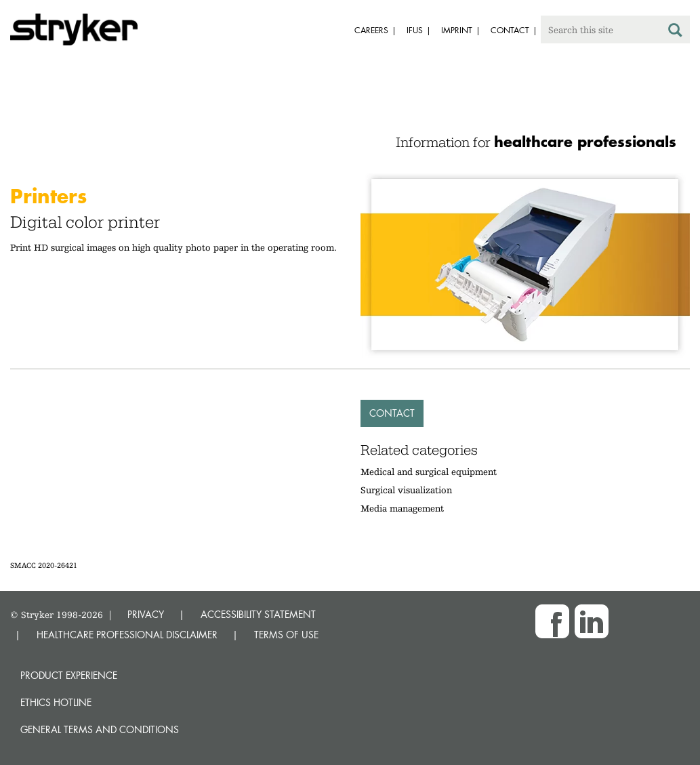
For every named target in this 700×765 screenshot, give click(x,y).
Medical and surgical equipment (429, 472)
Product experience (69, 675)
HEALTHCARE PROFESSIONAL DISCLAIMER (127, 635)
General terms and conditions (100, 729)
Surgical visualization (406, 490)
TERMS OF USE (286, 635)
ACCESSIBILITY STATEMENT (258, 614)
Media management (402, 508)
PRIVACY (146, 614)
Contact (392, 413)
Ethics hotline (56, 702)
